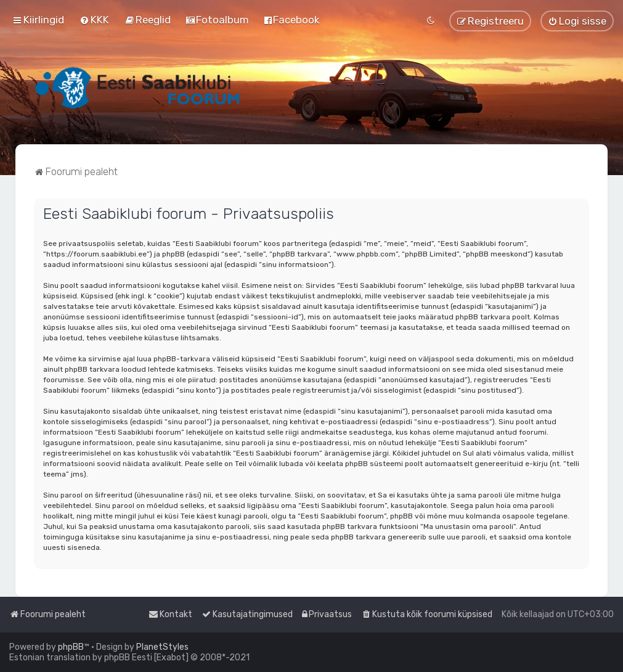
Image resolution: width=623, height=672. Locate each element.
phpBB (71, 647)
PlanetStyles (162, 647)
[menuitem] (94, 20)
